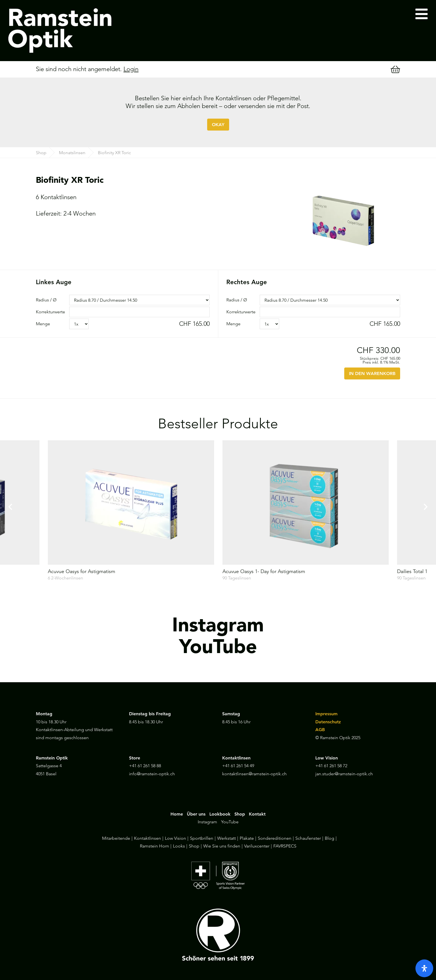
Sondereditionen (275, 838)
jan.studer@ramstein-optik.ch (344, 774)
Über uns (196, 814)
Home (177, 814)
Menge (43, 324)
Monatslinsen (72, 153)
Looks (179, 846)
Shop (41, 153)
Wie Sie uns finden (222, 846)
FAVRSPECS (285, 846)
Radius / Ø (46, 300)
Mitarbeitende (116, 838)
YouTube (230, 822)
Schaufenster (308, 838)
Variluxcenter (257, 846)
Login (131, 69)
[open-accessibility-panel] (424, 968)
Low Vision (175, 838)
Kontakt (257, 814)
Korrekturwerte (50, 312)
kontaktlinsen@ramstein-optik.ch (254, 774)
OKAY (218, 125)
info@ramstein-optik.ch (152, 774)
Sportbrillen (202, 838)
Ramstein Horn (154, 846)
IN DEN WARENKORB (372, 373)
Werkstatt (226, 838)
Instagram (207, 822)
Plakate (247, 838)
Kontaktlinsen (148, 838)
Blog (330, 838)
